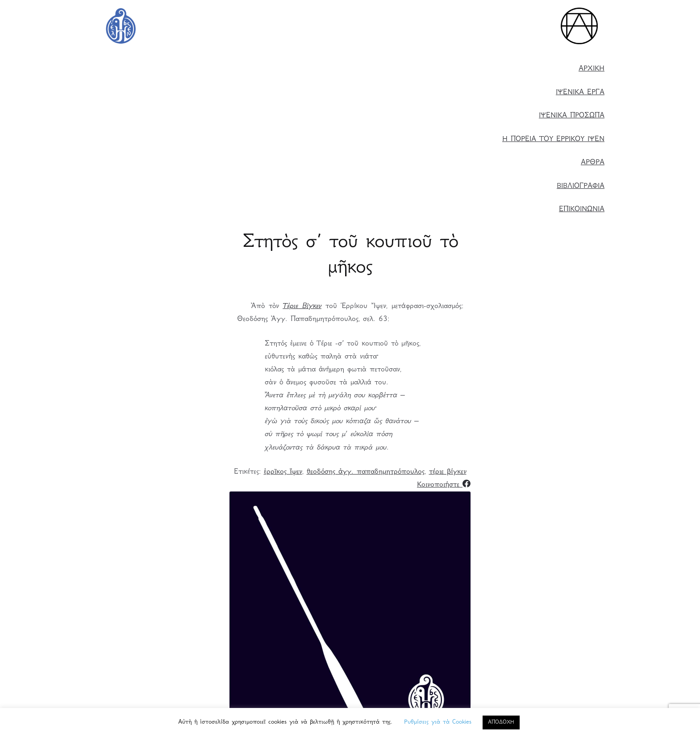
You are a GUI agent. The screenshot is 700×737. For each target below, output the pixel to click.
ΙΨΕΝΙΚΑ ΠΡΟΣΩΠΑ (572, 116)
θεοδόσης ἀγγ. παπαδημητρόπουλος (366, 472)
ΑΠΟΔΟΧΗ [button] (501, 722)
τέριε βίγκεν (448, 472)
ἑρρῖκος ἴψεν (283, 472)
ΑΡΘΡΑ (593, 163)
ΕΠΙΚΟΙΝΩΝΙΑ (582, 210)
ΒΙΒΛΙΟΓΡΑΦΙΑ (581, 186)
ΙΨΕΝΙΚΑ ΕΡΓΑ (580, 93)
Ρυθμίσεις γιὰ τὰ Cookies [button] (438, 722)
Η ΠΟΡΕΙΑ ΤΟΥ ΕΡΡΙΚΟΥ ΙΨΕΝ (553, 139)
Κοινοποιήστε (444, 485)
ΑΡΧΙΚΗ (592, 69)
